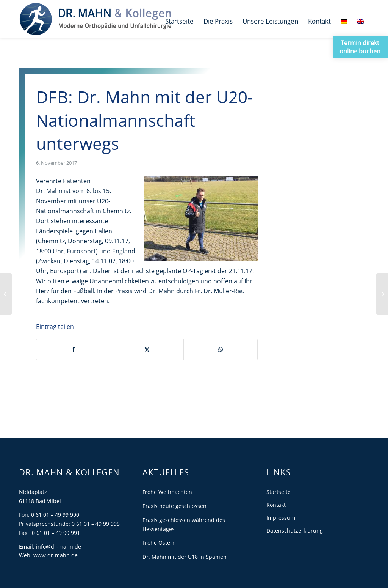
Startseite (278, 492)
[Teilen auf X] (147, 349)
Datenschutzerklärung (295, 531)
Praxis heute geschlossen (174, 506)
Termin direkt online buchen (360, 47)
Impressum (281, 518)
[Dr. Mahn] (95, 19)
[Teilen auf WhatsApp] (220, 349)
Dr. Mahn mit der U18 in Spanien (185, 557)
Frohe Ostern (159, 543)
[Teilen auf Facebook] (73, 349)
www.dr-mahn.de (56, 555)
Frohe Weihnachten (167, 492)
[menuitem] (179, 21)
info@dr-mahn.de (59, 546)
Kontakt (276, 505)
